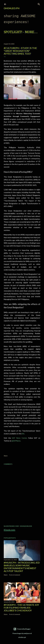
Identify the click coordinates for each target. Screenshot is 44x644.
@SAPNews (16, 441)
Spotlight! (13, 32)
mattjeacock (28, 633)
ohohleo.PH (12, 8)
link (23, 434)
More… (31, 32)
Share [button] (6, 456)
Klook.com (9, 530)
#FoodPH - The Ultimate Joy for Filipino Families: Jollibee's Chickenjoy (21, 608)
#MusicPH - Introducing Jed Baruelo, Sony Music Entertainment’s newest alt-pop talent (22, 567)
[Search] (39, 4)
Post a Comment (15, 575)
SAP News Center (19, 438)
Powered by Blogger (22, 629)
